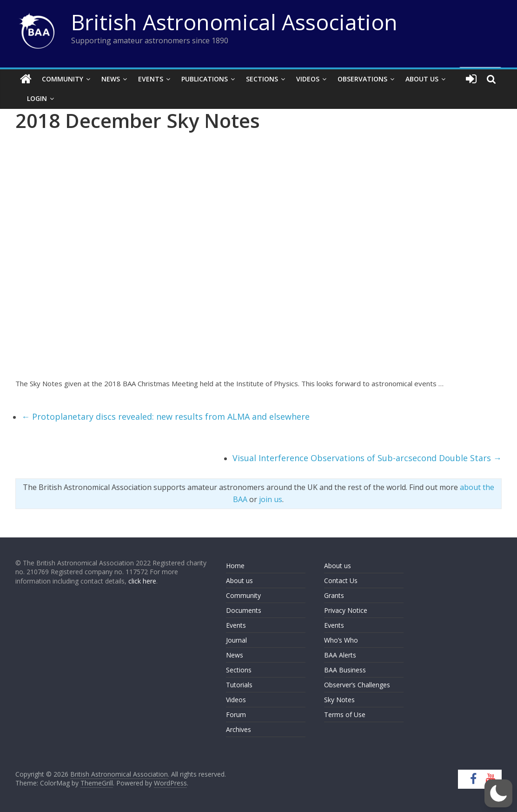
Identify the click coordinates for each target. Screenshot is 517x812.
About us (239, 580)
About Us (422, 79)
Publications (205, 79)
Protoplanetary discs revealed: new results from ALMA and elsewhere (166, 416)
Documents (244, 610)
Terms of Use (345, 715)
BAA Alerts (340, 655)
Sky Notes (339, 700)
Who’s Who (341, 640)
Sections (262, 79)
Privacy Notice (346, 610)
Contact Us (341, 580)
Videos (308, 79)
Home (235, 566)
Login (37, 98)
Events (151, 79)
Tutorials (239, 685)
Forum (236, 715)
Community (63, 79)
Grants (334, 595)
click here (142, 581)
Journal (236, 640)
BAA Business (345, 670)
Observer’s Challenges (357, 685)
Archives (239, 729)
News (111, 79)
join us (271, 499)
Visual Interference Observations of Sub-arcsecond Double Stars (367, 458)
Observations (362, 79)
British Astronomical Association (234, 22)
